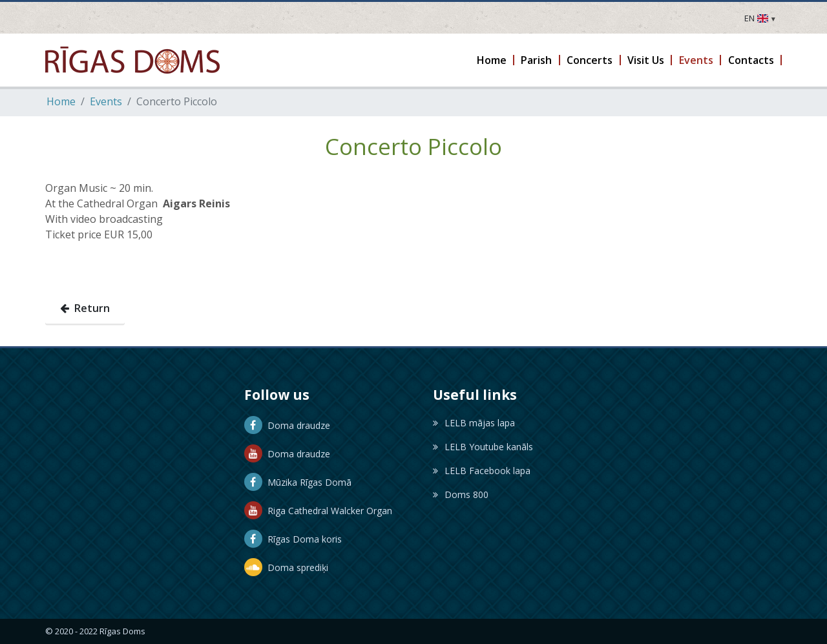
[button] (492, 60)
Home (61, 101)
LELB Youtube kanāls (483, 447)
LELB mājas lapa (474, 423)
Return (85, 308)
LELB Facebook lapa (482, 471)
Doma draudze (287, 425)
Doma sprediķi (286, 567)
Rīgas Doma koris (293, 539)
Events (106, 101)
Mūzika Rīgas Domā (298, 482)
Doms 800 (461, 494)
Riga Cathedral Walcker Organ (318, 511)
